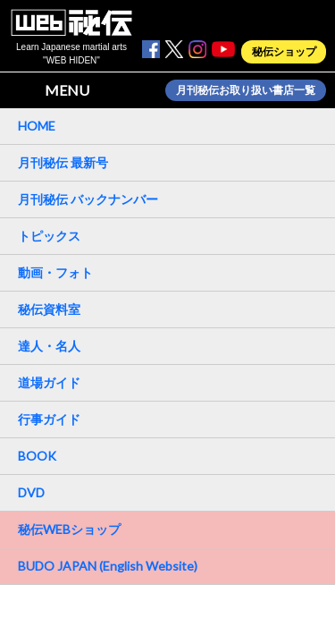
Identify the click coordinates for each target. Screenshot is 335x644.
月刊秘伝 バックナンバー (88, 199)
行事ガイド (49, 419)
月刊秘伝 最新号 (63, 162)
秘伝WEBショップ (69, 529)
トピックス (49, 236)
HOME (37, 126)
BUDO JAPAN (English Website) (108, 566)
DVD (31, 492)
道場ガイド (49, 382)
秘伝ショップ (284, 52)
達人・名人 (49, 346)
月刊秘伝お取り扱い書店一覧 (246, 90)
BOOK (37, 456)
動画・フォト (55, 272)
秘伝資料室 (49, 309)
